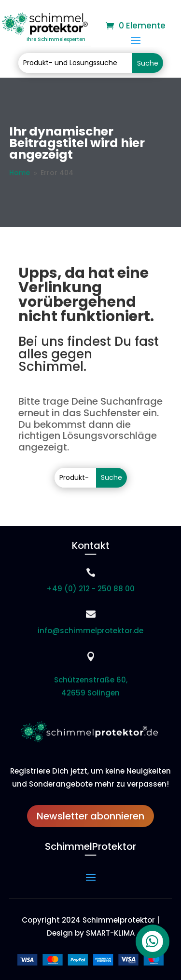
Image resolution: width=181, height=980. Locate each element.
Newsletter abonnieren (90, 816)
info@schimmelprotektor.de (90, 631)
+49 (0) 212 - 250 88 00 (90, 589)
